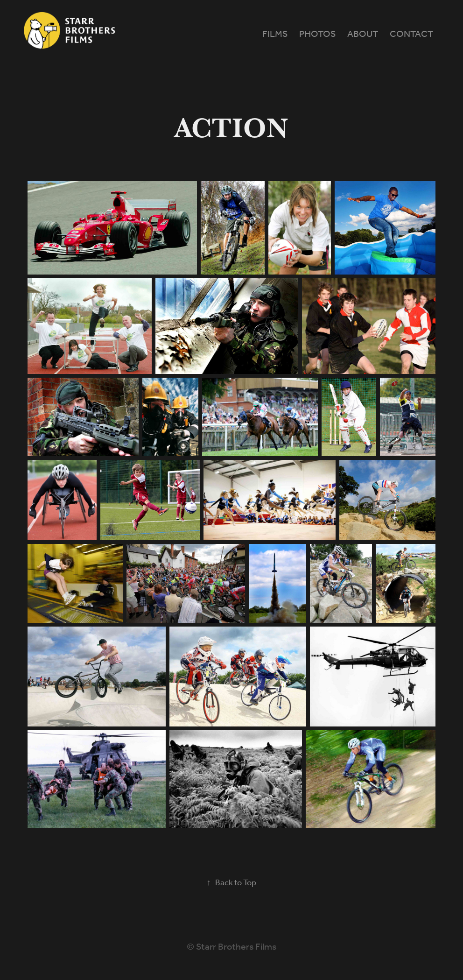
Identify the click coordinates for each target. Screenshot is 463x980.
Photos (318, 35)
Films (275, 35)
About (363, 35)
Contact (411, 35)
